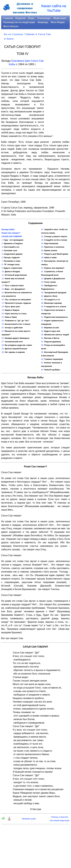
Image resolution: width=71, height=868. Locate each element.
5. (2, 254)
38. (42, 257)
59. (42, 352)
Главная (8, 18)
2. (2, 243)
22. (3, 321)
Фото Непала (11, 26)
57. (42, 342)
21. (3, 317)
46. (42, 296)
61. (42, 363)
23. (3, 324)
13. (3, 286)
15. (3, 293)
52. (42, 321)
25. (3, 331)
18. (3, 307)
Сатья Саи (44, 34)
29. (3, 349)
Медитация (60, 18)
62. (42, 370)
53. (42, 328)
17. (3, 303)
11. (3, 275)
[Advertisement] (58, 89)
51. (42, 317)
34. (42, 243)
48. (42, 303)
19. (3, 310)
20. (3, 314)
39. (42, 261)
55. (42, 335)
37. (42, 254)
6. (2, 257)
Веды (31, 18)
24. (3, 328)
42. (42, 278)
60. (42, 359)
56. (42, 338)
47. (42, 300)
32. (42, 236)
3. (2, 247)
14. (3, 289)
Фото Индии (58, 22)
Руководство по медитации (19, 22)
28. (3, 345)
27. (3, 342)
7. (2, 261)
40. (42, 268)
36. (42, 250)
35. (42, 247)
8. (2, 264)
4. (2, 250)
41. (42, 271)
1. (2, 240)
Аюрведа (43, 22)
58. (42, 345)
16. (3, 300)
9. (2, 268)
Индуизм (20, 18)
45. (42, 293)
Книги (10, 39)
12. (3, 278)
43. (42, 282)
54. (42, 331)
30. (3, 352)
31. (42, 229)
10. (3, 271)
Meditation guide (29, 819)
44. (42, 286)
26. (3, 338)
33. (42, 240)
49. (42, 307)
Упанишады (44, 18)
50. (42, 310)
